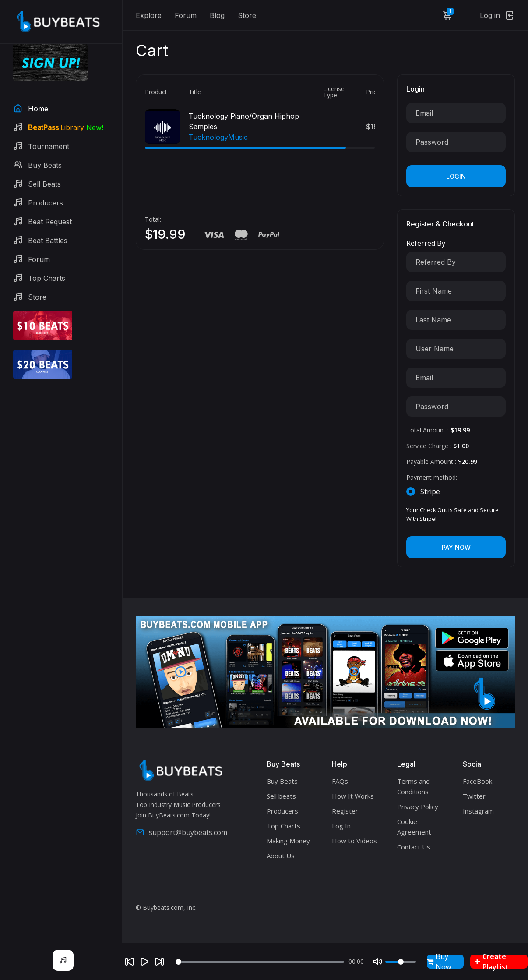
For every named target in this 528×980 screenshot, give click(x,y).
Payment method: (432, 477)
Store (247, 15)
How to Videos (354, 841)
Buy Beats (282, 781)
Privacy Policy (418, 807)
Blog (217, 15)
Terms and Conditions (414, 786)
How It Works (353, 796)
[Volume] (401, 962)
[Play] (144, 962)
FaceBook (477, 781)
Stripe (430, 492)
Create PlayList (492, 962)
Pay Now (456, 547)
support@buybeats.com (181, 832)
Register (345, 811)
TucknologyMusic (218, 137)
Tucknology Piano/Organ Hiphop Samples (244, 121)
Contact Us (414, 847)
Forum (186, 15)
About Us (281, 856)
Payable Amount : (442, 462)
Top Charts (283, 826)
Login (456, 176)
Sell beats (281, 796)
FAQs (340, 781)
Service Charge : (438, 446)
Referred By (426, 243)
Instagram (478, 811)
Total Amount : (438, 430)
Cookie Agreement (414, 827)
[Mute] (378, 962)
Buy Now (439, 962)
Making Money (288, 841)
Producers (282, 811)
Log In (341, 826)
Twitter (474, 796)
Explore (149, 15)
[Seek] (260, 962)
